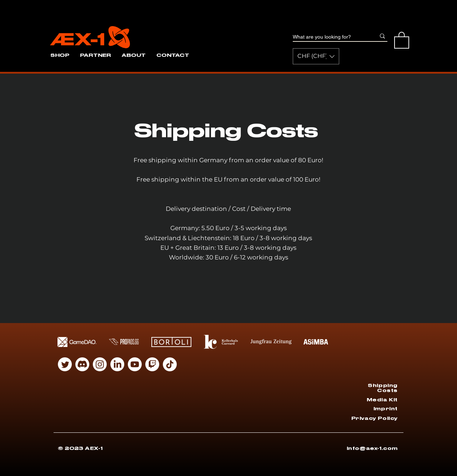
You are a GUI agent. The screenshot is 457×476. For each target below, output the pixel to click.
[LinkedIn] (117, 364)
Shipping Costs (383, 388)
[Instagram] (100, 364)
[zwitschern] (65, 364)
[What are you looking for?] (329, 37)
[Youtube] (135, 364)
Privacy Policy (375, 418)
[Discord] (82, 364)
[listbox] (316, 56)
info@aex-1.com (372, 448)
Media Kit (382, 400)
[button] (316, 56)
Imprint (386, 409)
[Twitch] (152, 364)
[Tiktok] (170, 364)
